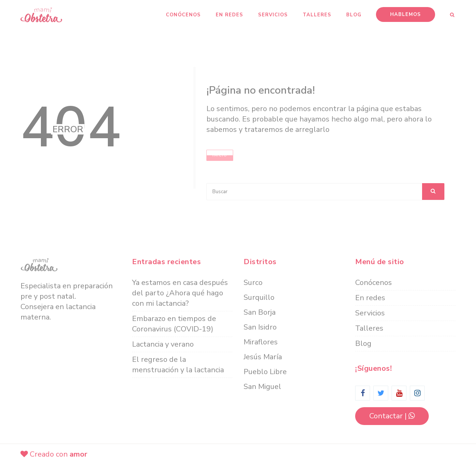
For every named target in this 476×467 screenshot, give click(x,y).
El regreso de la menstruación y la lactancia (178, 365)
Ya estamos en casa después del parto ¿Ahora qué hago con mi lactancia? (180, 293)
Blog (354, 15)
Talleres (317, 15)
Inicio (220, 155)
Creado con (54, 454)
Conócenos (183, 15)
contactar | (392, 416)
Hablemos (406, 14)
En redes (229, 15)
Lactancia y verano (163, 344)
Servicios (273, 15)
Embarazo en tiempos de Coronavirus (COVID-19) (174, 324)
